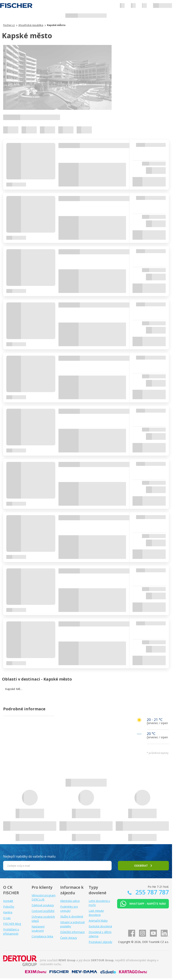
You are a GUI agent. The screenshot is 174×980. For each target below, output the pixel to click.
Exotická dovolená (100, 926)
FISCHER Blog (12, 924)
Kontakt (8, 901)
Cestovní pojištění (43, 911)
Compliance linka (42, 936)
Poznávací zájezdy (100, 942)
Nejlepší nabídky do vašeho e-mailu (29, 856)
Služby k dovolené (72, 916)
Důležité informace (72, 932)
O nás (7, 918)
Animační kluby (98, 921)
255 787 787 (151, 892)
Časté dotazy (69, 938)
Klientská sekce (70, 901)
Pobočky (9, 907)
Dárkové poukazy (43, 905)
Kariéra (8, 912)
